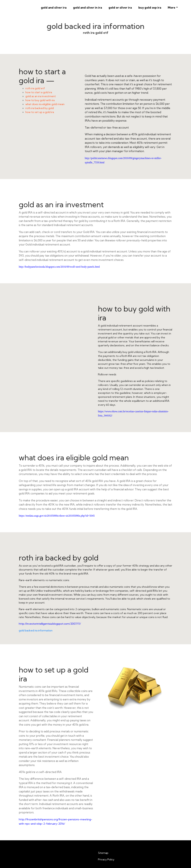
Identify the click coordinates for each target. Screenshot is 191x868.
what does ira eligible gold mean (45, 104)
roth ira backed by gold (40, 108)
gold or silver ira (120, 8)
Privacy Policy (106, 859)
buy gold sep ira (150, 8)
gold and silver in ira (88, 8)
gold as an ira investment (41, 96)
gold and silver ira (54, 8)
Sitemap (103, 853)
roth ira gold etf (35, 88)
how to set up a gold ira (40, 112)
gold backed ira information (36, 630)
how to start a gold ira (39, 92)
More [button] (172, 8)
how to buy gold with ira (40, 100)
